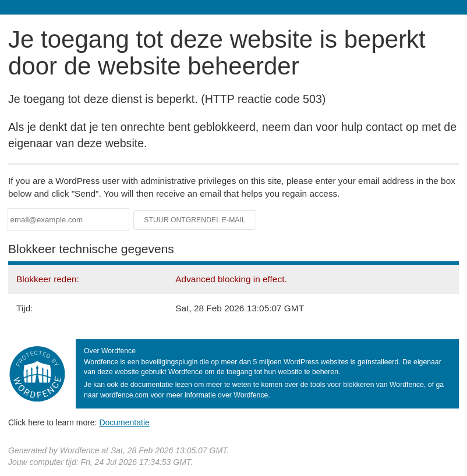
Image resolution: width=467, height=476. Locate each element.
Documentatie (124, 422)
